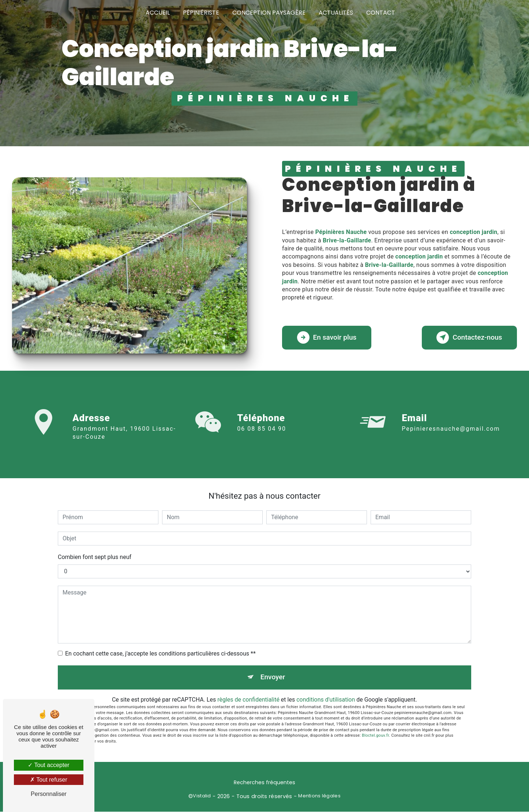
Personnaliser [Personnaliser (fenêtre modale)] (49, 794)
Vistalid (202, 796)
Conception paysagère (269, 13)
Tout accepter (48, 765)
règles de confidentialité (248, 700)
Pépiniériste (201, 13)
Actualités (336, 13)
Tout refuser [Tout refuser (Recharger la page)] (49, 780)
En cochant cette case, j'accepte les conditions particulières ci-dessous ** (160, 654)
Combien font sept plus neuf (95, 557)
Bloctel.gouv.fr (375, 736)
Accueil (158, 13)
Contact (381, 13)
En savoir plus (327, 338)
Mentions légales (319, 796)
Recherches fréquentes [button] (264, 783)
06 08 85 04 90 (262, 447)
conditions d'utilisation (326, 700)
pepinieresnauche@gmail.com (451, 411)
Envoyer (273, 677)
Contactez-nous (469, 338)
